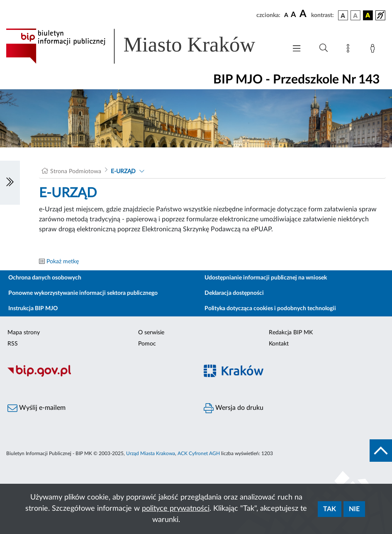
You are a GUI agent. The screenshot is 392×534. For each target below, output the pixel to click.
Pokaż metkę (63, 262)
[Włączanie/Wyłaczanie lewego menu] (10, 183)
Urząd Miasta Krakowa (151, 453)
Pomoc (147, 344)
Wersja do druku (234, 408)
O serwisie (151, 333)
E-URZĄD (123, 171)
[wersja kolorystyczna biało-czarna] (355, 15)
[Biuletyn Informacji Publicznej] (98, 375)
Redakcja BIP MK (291, 333)
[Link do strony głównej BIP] (142, 46)
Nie (354, 509)
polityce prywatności (176, 509)
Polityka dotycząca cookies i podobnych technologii (270, 309)
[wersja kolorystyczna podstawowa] (343, 15)
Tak (330, 509)
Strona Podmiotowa (76, 171)
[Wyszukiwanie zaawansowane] (324, 48)
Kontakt (279, 344)
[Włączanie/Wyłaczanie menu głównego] (297, 49)
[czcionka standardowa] (286, 15)
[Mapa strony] (350, 50)
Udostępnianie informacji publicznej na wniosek (266, 278)
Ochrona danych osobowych (45, 278)
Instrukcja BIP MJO (33, 309)
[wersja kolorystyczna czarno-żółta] (368, 15)
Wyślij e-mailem (37, 408)
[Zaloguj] (374, 50)
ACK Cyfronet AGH (199, 453)
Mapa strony (24, 333)
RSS (13, 344)
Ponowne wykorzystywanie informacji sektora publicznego (83, 293)
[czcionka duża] (304, 14)
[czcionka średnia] (293, 15)
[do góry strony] (381, 451)
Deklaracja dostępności (234, 293)
